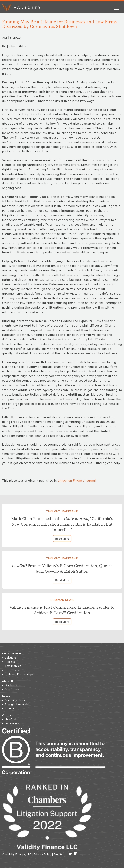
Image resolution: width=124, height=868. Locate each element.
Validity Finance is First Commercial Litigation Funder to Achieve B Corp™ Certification (62, 610)
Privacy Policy (42, 854)
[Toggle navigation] (117, 7)
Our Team (11, 685)
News (6, 696)
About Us (8, 681)
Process (10, 662)
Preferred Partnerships (19, 674)
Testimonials (13, 666)
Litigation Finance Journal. (77, 480)
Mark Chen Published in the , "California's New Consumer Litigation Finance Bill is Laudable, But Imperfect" (62, 524)
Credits (58, 854)
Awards (10, 708)
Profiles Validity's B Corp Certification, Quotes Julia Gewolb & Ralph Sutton (62, 569)
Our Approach (11, 653)
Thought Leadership (62, 511)
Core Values (12, 689)
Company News (62, 600)
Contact (8, 715)
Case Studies (13, 670)
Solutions (11, 658)
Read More (62, 539)
